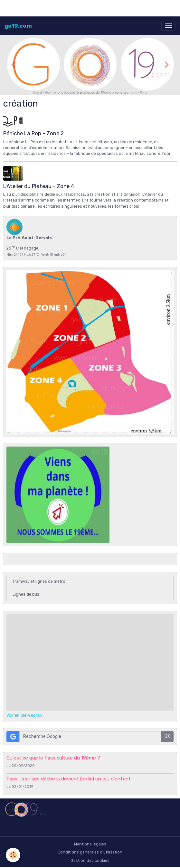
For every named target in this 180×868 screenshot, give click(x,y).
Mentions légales (90, 844)
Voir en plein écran (24, 715)
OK (167, 736)
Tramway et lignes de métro (39, 581)
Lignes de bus (26, 594)
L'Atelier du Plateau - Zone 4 (39, 186)
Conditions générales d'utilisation (90, 852)
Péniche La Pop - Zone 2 (33, 133)
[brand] (18, 26)
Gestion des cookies (90, 861)
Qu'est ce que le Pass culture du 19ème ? (53, 758)
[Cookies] (13, 855)
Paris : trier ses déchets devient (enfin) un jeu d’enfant (69, 779)
